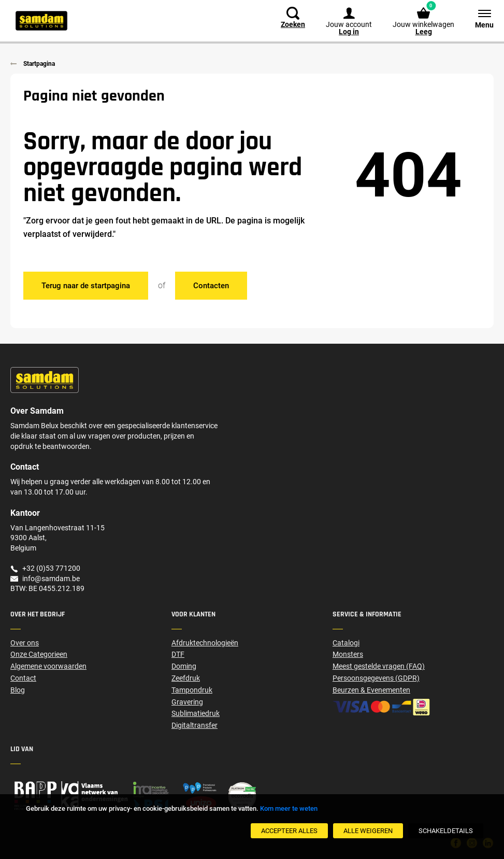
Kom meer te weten (289, 808)
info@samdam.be (51, 579)
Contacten (211, 286)
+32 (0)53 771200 (51, 568)
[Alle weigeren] (368, 831)
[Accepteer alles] (289, 831)
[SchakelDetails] (446, 831)
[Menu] (479, 18)
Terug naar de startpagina (86, 286)
